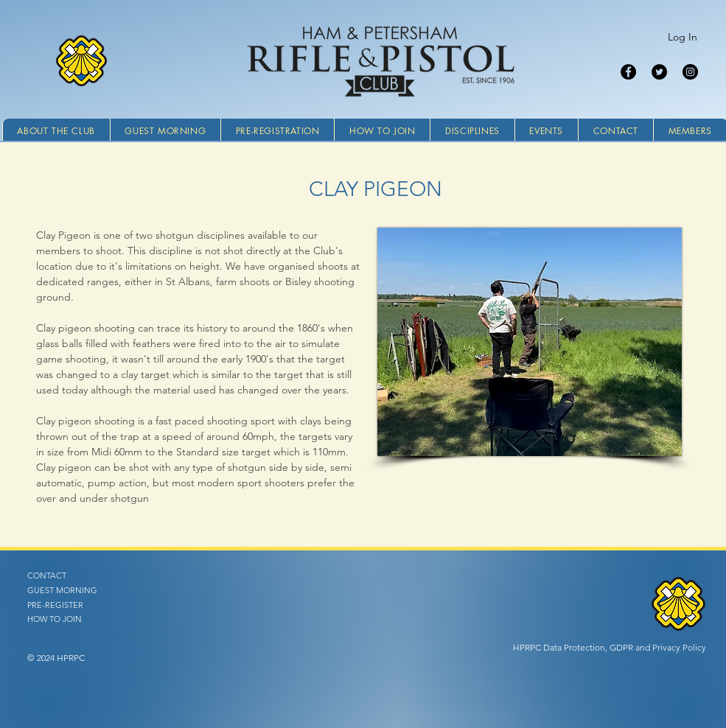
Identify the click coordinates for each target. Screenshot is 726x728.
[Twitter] (659, 72)
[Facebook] (628, 72)
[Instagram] (690, 72)
